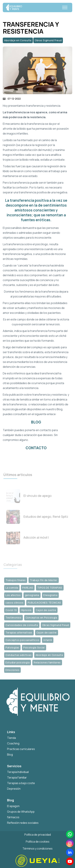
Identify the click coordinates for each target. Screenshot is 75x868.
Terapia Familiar (17, 777)
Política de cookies (38, 842)
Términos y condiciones (37, 849)
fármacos (13, 817)
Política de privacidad (38, 835)
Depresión (14, 789)
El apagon (13, 806)
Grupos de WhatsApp (21, 812)
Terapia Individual (18, 772)
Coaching (13, 743)
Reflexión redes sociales (23, 823)
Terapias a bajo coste (21, 783)
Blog (10, 755)
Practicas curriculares (21, 749)
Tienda (11, 738)
